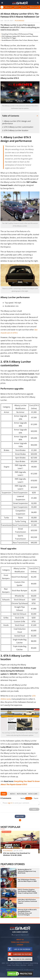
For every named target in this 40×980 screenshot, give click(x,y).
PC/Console (20, 21)
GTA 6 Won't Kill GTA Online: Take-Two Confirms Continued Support (27, 901)
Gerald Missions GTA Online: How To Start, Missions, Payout (20, 40)
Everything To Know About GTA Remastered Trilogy (17, 34)
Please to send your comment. (16, 803)
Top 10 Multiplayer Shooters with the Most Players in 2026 (27, 880)
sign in (10, 803)
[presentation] (8, 794)
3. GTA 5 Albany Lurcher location (15, 130)
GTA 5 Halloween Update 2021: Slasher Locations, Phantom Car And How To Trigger (20, 37)
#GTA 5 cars (33, 794)
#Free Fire (24, 7)
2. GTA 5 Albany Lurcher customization (18, 127)
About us (20, 940)
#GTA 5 (13, 794)
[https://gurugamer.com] (20, 928)
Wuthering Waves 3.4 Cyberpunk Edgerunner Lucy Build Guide (27, 871)
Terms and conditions (20, 942)
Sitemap (20, 945)
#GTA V (16, 7)
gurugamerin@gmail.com (21, 935)
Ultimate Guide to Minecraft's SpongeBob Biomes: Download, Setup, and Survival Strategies (27, 912)
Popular (36, 798)
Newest (29, 798)
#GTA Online (22, 794)
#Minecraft (8, 7)
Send (34, 809)
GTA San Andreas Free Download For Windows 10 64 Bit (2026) (17, 854)
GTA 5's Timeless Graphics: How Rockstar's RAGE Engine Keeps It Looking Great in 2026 (27, 891)
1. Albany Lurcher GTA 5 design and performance (16, 122)
